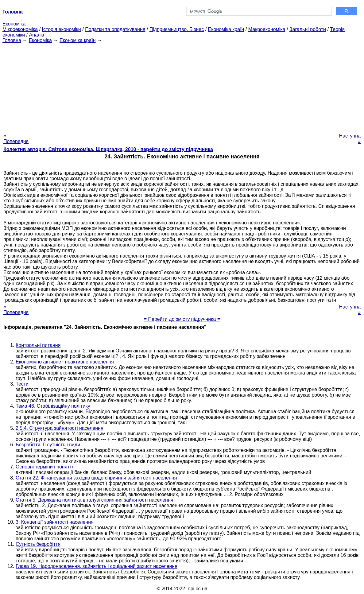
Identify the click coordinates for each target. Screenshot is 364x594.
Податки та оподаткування (115, 29)
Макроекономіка (267, 29)
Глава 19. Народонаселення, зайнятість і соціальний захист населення (97, 566)
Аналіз (37, 35)
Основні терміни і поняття (45, 467)
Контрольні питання (38, 345)
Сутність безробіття (38, 544)
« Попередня (16, 139)
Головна (12, 40)
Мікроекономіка (20, 29)
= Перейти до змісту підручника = (182, 319)
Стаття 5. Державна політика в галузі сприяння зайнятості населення (94, 500)
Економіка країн (226, 29)
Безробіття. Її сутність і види (48, 445)
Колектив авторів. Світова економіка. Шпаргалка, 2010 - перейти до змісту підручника (108, 149)
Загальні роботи (308, 29)
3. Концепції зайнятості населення (55, 522)
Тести (22, 384)
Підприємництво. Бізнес (177, 29)
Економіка (14, 24)
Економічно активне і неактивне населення (65, 362)
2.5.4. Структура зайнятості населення (60, 428)
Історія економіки (62, 29)
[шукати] (258, 11)
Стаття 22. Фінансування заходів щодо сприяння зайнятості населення (96, 478)
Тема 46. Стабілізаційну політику (53, 406)
